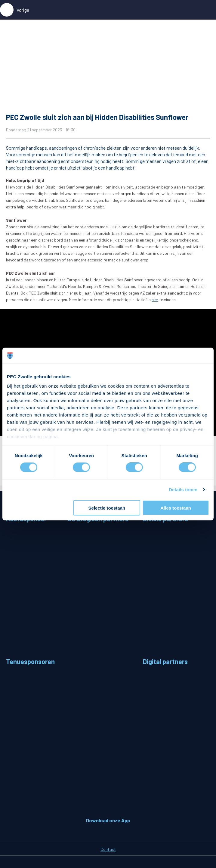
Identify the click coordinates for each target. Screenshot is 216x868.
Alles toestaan (176, 508)
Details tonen (183, 490)
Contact (108, 849)
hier (155, 300)
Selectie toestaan (107, 508)
